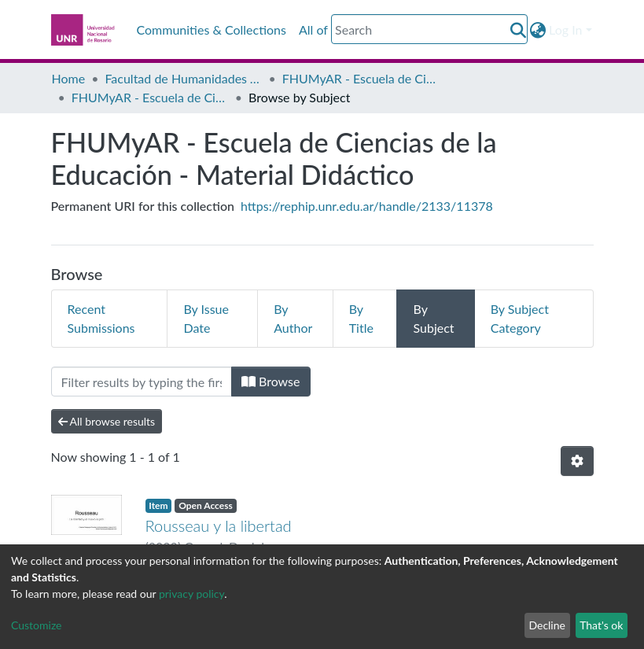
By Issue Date (206, 318)
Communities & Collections (212, 29)
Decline (547, 625)
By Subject (433, 318)
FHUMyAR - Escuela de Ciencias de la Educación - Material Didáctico (150, 97)
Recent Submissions (101, 318)
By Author (293, 318)
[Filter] (142, 382)
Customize (37, 625)
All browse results (107, 421)
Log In (565, 29)
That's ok (601, 625)
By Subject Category (520, 318)
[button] (537, 30)
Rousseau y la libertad (219, 525)
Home (69, 78)
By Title (361, 318)
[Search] (429, 29)
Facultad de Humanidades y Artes (183, 78)
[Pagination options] (577, 461)
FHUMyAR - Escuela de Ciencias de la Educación (361, 78)
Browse (271, 381)
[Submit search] (518, 30)
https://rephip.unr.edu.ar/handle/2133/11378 (367, 206)
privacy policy (191, 594)
